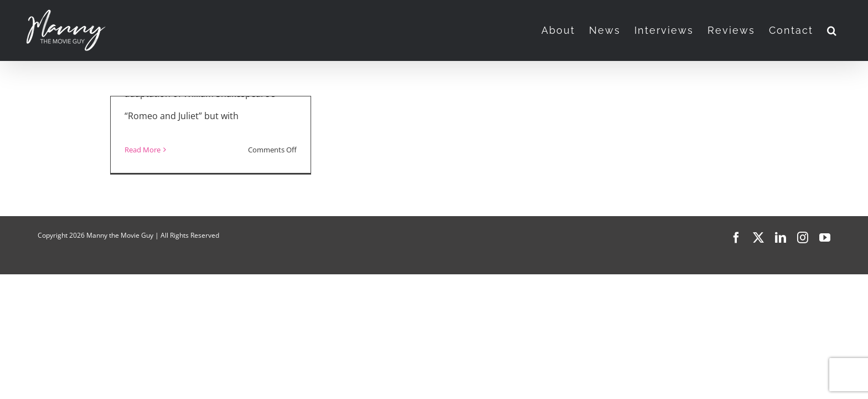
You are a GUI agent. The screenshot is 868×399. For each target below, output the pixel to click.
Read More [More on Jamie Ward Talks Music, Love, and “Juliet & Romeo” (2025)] (143, 150)
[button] (846, 30)
